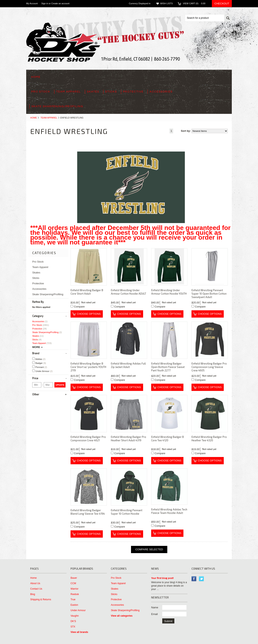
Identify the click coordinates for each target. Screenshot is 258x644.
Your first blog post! (162, 578)
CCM (73, 583)
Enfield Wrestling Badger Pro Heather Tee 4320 (209, 439)
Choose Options (89, 314)
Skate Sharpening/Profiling (57, 106)
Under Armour (42, 371)
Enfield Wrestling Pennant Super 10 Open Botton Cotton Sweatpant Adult (209, 294)
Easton (74, 605)
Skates (93, 92)
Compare (79, 307)
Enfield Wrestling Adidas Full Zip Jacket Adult (128, 365)
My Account (32, 3)
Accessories (161, 92)
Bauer (74, 578)
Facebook (194, 579)
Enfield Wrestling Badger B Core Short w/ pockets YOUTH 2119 (88, 367)
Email (154, 614)
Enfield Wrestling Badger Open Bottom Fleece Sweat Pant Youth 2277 (168, 367)
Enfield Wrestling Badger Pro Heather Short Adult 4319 (128, 439)
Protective (133, 92)
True (73, 599)
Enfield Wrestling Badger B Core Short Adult (87, 292)
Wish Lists (166, 3)
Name (155, 607)
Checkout (222, 4)
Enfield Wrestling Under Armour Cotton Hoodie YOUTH (169, 292)
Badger (39, 363)
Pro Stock (41, 92)
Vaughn (75, 616)
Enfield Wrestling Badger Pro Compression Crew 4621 (88, 439)
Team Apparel (69, 92)
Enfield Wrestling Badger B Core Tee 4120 (167, 439)
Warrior (74, 589)
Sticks (111, 92)
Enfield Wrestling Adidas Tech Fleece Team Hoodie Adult (169, 511)
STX (73, 627)
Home (34, 118)
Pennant (40, 367)
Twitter (201, 579)
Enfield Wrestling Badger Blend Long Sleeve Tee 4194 (88, 512)
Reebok (75, 594)
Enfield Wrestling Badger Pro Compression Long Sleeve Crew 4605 (209, 367)
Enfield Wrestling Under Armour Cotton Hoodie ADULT (128, 292)
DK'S (73, 621)
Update (60, 385)
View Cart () (195, 3)
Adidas (39, 359)
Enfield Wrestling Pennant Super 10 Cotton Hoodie (127, 512)
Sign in (45, 3)
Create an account (60, 3)
